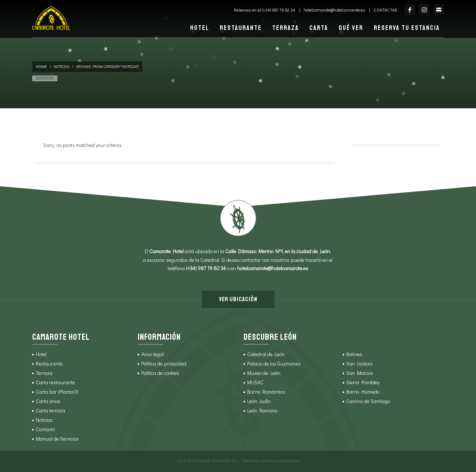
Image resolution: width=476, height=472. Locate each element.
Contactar (385, 10)
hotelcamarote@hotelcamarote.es (273, 268)
